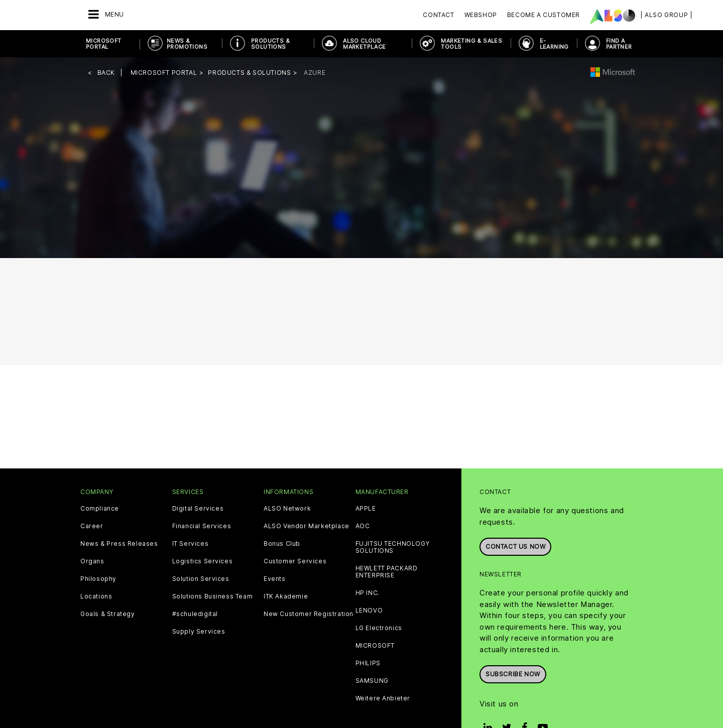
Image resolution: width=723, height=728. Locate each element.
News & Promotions (187, 44)
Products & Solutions (270, 44)
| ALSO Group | (666, 15)
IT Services (191, 544)
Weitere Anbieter (383, 698)
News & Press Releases (119, 544)
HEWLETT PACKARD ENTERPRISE (387, 572)
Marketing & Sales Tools (471, 44)
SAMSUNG (372, 681)
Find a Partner (619, 44)
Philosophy (98, 579)
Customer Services (295, 561)
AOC (363, 526)
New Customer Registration (309, 614)
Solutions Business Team (213, 596)
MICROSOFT (375, 646)
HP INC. (368, 593)
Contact (438, 15)
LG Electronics (379, 628)
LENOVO (369, 611)
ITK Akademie (286, 596)
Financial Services (202, 526)
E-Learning (554, 44)
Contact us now (515, 547)
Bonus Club (282, 544)
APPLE (366, 509)
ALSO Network (287, 509)
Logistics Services (203, 561)
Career (92, 526)
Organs (92, 561)
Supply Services (199, 632)
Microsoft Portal (104, 44)
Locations (96, 596)
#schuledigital (195, 614)
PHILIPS (368, 663)
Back (106, 73)
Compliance (100, 509)
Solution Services (201, 579)
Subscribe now (513, 674)
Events (275, 579)
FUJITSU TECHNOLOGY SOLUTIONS (393, 547)
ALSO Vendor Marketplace (307, 526)
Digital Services (198, 509)
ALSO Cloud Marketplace (364, 44)
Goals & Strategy (108, 614)
